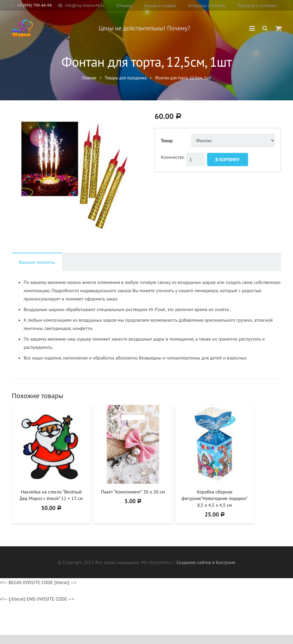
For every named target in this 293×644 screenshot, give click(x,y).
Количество (173, 166)
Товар (167, 150)
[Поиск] (265, 28)
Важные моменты (37, 271)
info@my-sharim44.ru (84, 5)
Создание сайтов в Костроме (206, 571)
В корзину (227, 168)
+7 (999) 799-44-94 (35, 5)
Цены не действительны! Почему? (152, 28)
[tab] (37, 271)
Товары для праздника (126, 83)
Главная (89, 83)
